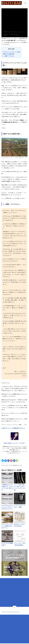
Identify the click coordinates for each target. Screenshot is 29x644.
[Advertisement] (14, 592)
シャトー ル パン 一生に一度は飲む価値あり (20, 544)
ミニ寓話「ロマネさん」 (9, 56)
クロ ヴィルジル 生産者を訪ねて (7, 544)
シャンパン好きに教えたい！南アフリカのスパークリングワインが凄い (19, 487)
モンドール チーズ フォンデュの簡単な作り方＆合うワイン (7, 526)
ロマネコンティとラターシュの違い (12, 52)
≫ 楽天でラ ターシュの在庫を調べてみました (13, 428)
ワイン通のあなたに (15, 465)
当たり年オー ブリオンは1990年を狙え (19, 525)
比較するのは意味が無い (9, 54)
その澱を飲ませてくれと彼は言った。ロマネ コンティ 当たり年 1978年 (7, 487)
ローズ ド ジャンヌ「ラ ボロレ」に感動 (19, 506)
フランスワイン (6, 465)
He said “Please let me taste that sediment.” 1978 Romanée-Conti (7, 507)
